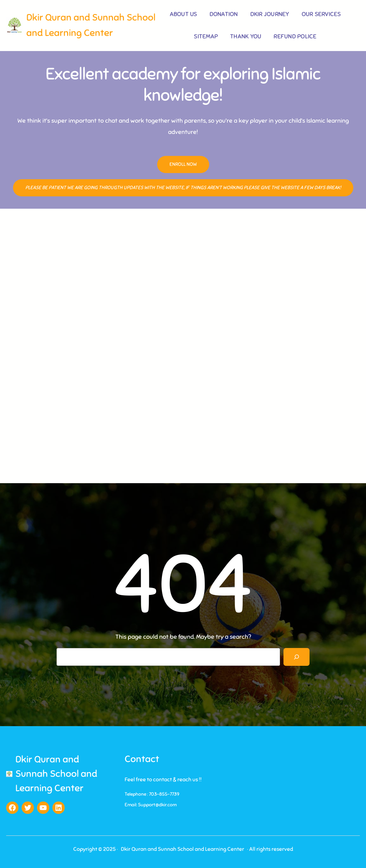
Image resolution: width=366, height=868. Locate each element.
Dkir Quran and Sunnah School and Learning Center (56, 774)
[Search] (296, 657)
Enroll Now (183, 164)
